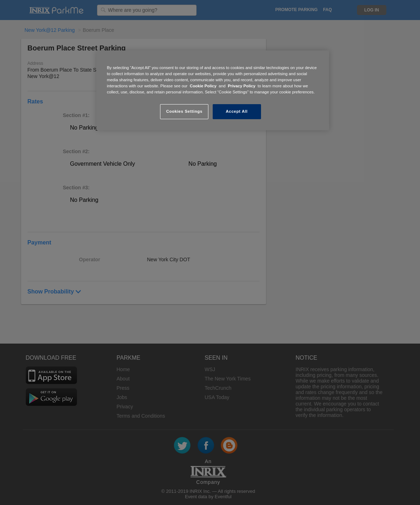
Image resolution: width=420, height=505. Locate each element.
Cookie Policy (203, 86)
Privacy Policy (242, 86)
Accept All (237, 111)
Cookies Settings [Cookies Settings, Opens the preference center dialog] (184, 111)
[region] (213, 90)
